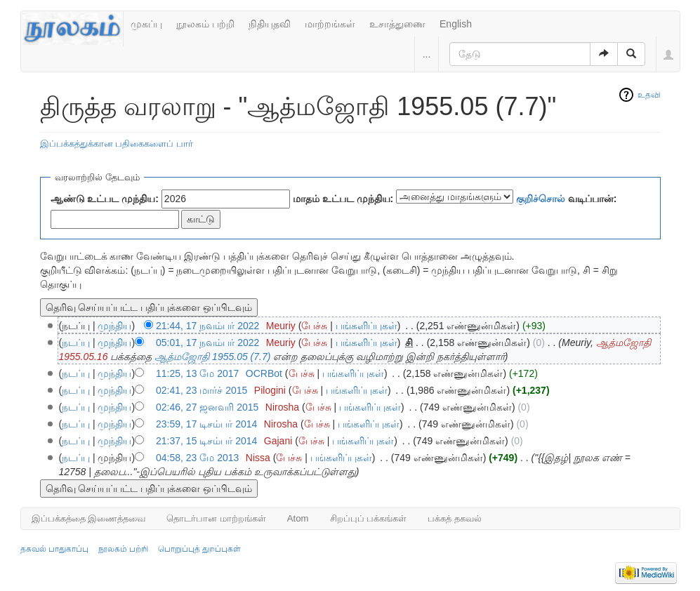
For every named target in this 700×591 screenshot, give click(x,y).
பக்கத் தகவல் (455, 518)
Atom (298, 518)
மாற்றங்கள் (330, 24)
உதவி (649, 95)
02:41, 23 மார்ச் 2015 (202, 390)
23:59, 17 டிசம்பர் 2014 (206, 424)
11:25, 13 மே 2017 (197, 373)
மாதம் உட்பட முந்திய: (343, 199)
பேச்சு (314, 326)
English (456, 24)
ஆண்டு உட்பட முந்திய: (105, 199)
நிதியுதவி (270, 24)
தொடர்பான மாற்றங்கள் (216, 518)
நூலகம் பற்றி (205, 24)
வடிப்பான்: (567, 199)
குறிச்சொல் (541, 199)
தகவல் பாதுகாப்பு (54, 549)
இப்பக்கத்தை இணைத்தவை (89, 518)
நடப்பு (76, 343)
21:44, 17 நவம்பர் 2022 (207, 326)
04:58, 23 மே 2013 (197, 458)
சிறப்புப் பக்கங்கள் (369, 518)
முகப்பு (146, 24)
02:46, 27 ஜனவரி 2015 (207, 407)
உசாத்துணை (397, 24)
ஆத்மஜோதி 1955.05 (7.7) (212, 357)
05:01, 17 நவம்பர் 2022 (207, 343)
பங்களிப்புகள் (366, 326)
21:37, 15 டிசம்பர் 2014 (206, 441)
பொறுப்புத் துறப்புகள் (199, 549)
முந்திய (114, 326)
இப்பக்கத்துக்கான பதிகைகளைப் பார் (117, 144)
